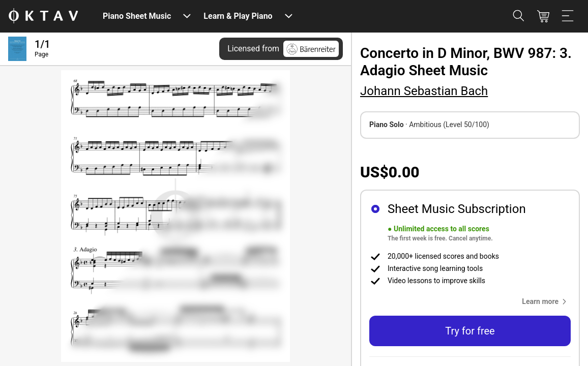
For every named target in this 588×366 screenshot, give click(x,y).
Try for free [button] (470, 331)
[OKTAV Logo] (43, 17)
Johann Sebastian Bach (424, 91)
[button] (546, 301)
